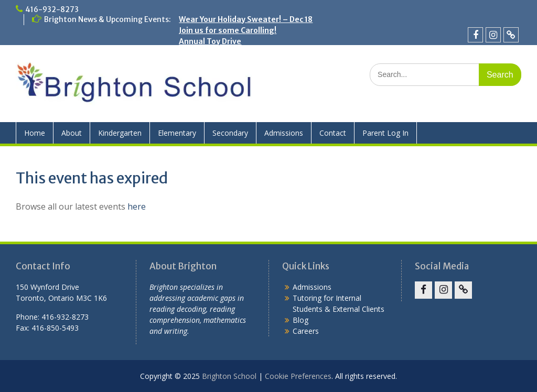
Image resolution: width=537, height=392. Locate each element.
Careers (306, 331)
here (137, 206)
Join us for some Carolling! (228, 30)
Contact (333, 133)
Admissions (284, 133)
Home (35, 133)
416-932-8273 (52, 9)
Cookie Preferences (298, 376)
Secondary (230, 133)
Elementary (177, 133)
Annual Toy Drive (210, 41)
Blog (300, 320)
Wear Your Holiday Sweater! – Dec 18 (246, 19)
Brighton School (229, 376)
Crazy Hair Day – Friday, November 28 (248, 52)
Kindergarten (120, 133)
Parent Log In (385, 133)
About (72, 133)
